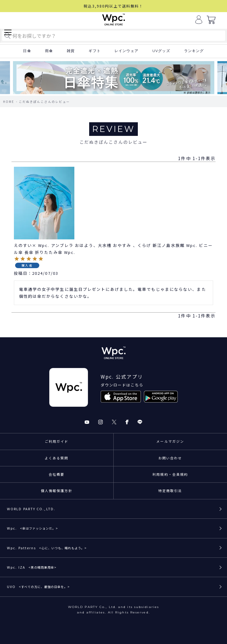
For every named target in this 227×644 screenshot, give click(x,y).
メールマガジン (170, 441)
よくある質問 (57, 458)
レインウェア (126, 51)
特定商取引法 (170, 491)
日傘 (27, 51)
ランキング (194, 51)
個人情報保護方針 (57, 491)
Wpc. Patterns (47, 548)
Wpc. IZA (32, 567)
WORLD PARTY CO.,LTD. (31, 509)
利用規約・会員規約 (170, 474)
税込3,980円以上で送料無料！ (114, 6)
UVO (38, 586)
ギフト (95, 51)
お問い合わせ (170, 458)
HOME (9, 102)
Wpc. (32, 528)
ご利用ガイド (57, 441)
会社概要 (57, 474)
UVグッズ (161, 51)
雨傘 (49, 51)
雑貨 (71, 51)
